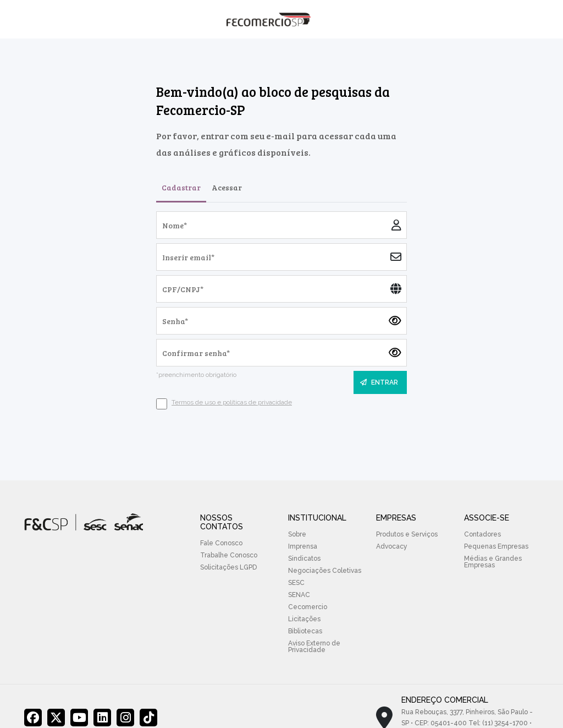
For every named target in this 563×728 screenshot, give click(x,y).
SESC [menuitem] (296, 583)
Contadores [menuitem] (482, 534)
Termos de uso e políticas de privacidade (232, 402)
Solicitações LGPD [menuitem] (228, 567)
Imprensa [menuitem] (303, 546)
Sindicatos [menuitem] (304, 559)
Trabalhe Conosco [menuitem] (229, 555)
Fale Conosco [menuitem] (221, 543)
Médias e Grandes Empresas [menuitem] (493, 562)
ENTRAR (379, 382)
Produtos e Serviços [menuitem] (407, 534)
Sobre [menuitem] (297, 534)
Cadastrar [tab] (181, 187)
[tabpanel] (281, 310)
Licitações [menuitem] (304, 619)
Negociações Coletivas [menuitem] (325, 571)
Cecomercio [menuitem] (308, 607)
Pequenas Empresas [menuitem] (496, 546)
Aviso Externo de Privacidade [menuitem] (314, 647)
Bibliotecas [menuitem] (305, 631)
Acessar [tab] (227, 187)
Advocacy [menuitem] (392, 546)
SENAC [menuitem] (299, 595)
